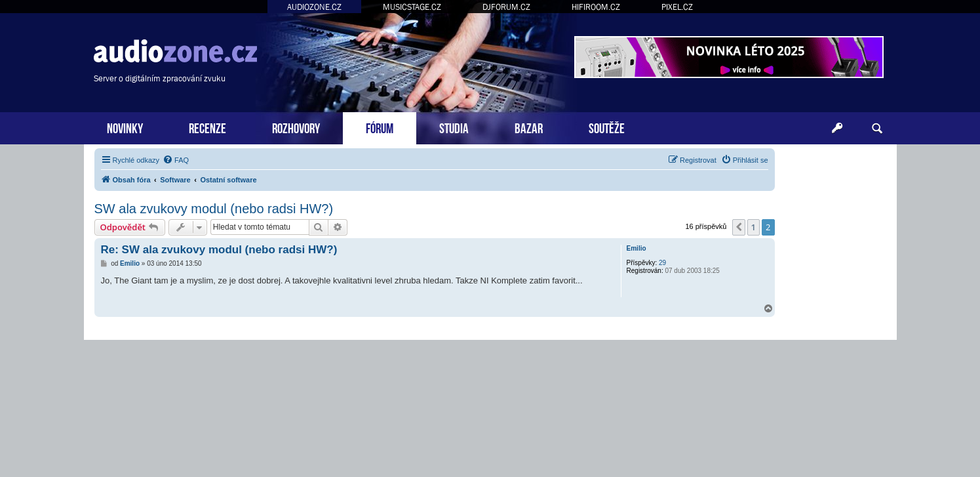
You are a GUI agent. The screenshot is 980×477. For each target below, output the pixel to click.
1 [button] (754, 227)
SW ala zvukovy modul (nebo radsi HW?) (214, 209)
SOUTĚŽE (607, 127)
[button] (739, 227)
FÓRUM (380, 127)
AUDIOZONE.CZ (314, 7)
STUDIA (454, 127)
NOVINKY (125, 127)
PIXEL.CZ (677, 7)
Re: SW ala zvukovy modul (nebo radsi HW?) (219, 250)
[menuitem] (176, 160)
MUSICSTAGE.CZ (412, 7)
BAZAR (529, 127)
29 (662, 263)
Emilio (637, 248)
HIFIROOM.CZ (596, 7)
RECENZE (207, 127)
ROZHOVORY (296, 127)
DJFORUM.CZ (506, 7)
